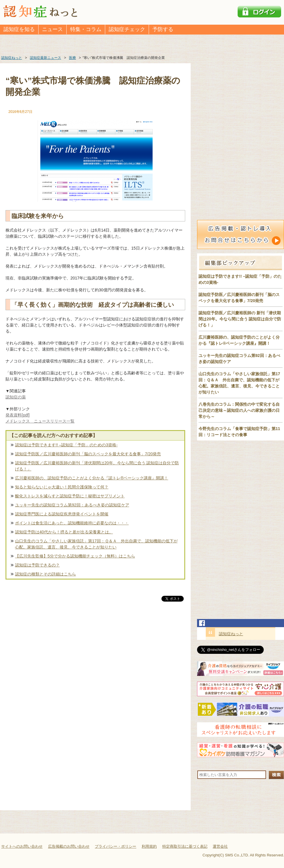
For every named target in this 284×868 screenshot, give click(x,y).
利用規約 (149, 846)
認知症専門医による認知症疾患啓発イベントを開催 (62, 514)
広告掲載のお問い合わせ (69, 846)
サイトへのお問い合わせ (22, 846)
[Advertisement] (95, 663)
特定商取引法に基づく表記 (185, 846)
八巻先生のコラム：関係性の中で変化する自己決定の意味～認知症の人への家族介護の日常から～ (239, 410)
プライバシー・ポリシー (115, 846)
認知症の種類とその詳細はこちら (45, 574)
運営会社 (220, 846)
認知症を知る (19, 29)
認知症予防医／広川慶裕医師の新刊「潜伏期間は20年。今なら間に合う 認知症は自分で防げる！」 (97, 466)
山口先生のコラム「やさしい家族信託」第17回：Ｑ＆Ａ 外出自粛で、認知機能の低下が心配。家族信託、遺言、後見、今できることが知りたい (96, 544)
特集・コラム (86, 29)
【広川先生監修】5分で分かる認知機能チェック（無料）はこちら (75, 556)
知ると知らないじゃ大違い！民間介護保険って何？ (62, 487)
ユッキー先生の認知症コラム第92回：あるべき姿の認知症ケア (72, 505)
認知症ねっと (231, 634)
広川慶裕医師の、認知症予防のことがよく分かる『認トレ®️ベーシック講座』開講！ (92, 478)
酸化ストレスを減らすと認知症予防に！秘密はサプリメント (70, 496)
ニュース (52, 29)
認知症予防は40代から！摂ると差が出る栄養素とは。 (64, 532)
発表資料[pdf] (18, 415)
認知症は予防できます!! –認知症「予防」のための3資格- (66, 445)
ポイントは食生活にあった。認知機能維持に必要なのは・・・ (72, 523)
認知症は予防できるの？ (37, 565)
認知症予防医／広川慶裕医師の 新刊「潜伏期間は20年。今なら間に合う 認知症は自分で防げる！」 (240, 319)
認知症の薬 (16, 397)
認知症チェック (127, 29)
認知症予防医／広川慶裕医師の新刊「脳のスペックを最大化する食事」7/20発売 (88, 454)
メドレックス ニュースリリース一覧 (40, 421)
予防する (163, 29)
